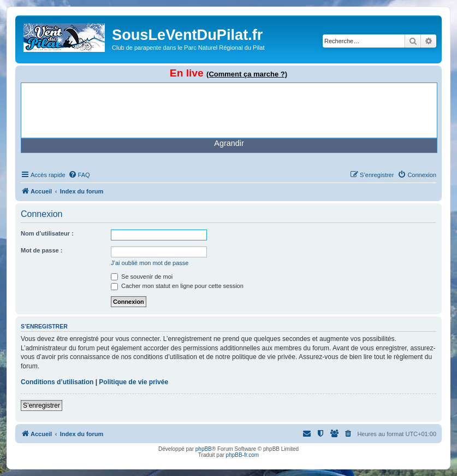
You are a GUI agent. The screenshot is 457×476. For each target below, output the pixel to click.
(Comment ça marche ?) (247, 74)
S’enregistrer (41, 406)
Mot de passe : (41, 250)
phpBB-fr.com (243, 455)
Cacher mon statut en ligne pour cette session (177, 286)
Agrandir (229, 143)
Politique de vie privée (133, 382)
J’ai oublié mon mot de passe (150, 263)
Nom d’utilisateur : (47, 233)
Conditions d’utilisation (57, 382)
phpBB (204, 449)
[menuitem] (79, 175)
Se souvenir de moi (142, 277)
